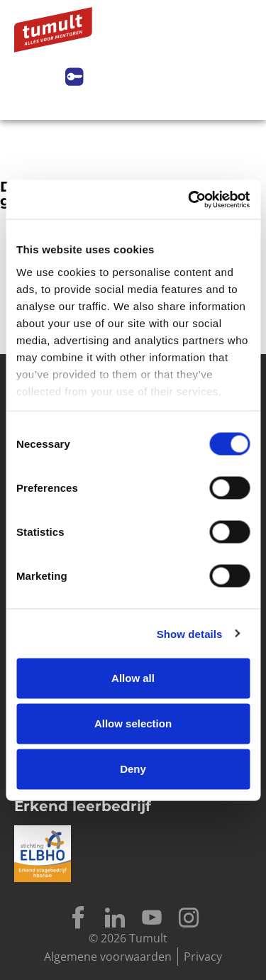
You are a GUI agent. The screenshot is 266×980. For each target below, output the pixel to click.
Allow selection (133, 723)
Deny (133, 769)
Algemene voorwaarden (108, 957)
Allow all (133, 678)
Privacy (203, 957)
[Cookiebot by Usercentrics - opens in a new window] (189, 199)
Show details (190, 633)
